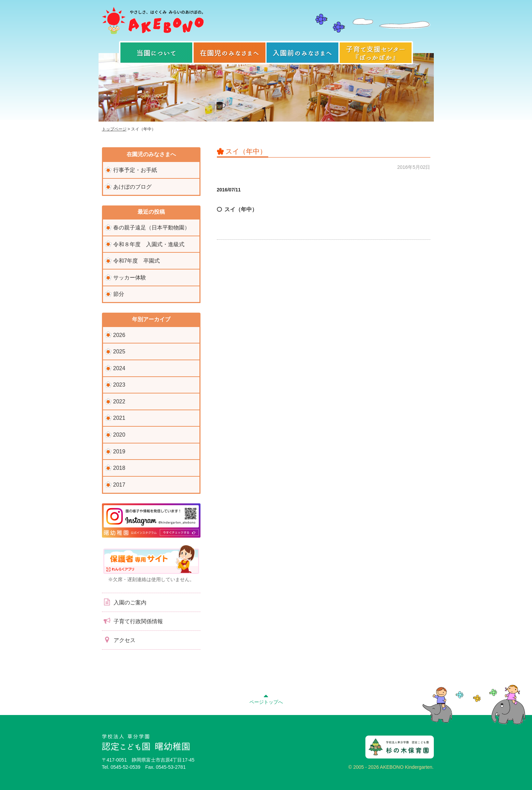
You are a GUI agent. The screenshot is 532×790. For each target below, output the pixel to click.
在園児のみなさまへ (230, 53)
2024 (119, 368)
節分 (119, 294)
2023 (119, 385)
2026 (119, 335)
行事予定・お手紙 (135, 170)
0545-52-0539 (125, 767)
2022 (119, 402)
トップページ (114, 129)
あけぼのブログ (132, 187)
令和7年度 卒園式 (137, 261)
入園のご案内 (124, 602)
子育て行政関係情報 (132, 621)
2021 (119, 418)
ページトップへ (266, 698)
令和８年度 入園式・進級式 (149, 244)
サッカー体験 (130, 278)
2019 (119, 452)
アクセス (119, 640)
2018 (119, 468)
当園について (156, 53)
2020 (119, 435)
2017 (119, 485)
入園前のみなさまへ (302, 53)
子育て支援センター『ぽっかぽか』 (376, 53)
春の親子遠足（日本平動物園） (152, 228)
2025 (119, 352)
